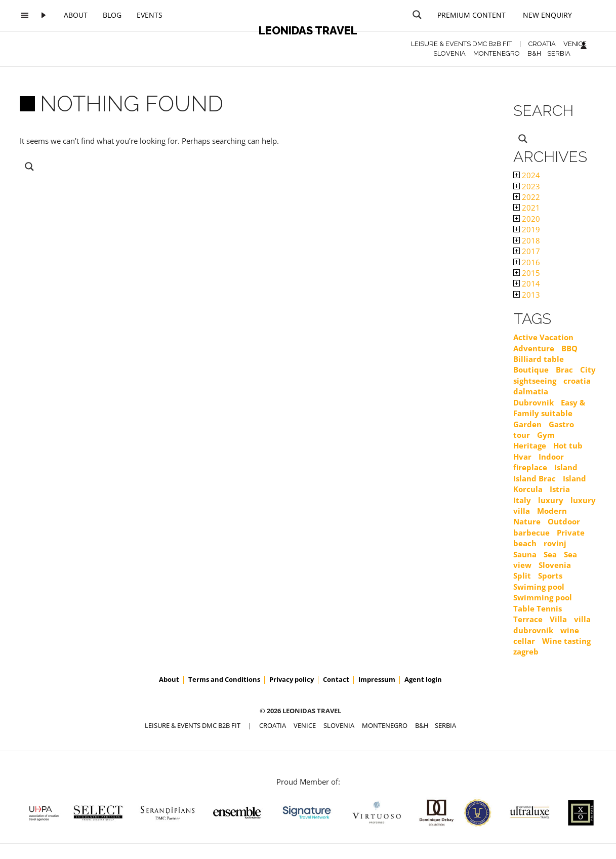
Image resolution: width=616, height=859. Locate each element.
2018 (527, 240)
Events (150, 15)
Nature (527, 521)
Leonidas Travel (308, 30)
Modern (552, 511)
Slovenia (555, 565)
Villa (558, 619)
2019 (527, 229)
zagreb (526, 651)
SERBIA (559, 53)
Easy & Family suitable (549, 408)
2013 (527, 295)
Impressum (377, 679)
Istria (560, 489)
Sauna (525, 554)
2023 (527, 186)
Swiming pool (539, 587)
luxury (551, 500)
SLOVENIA (449, 53)
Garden (527, 424)
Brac (564, 370)
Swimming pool (543, 597)
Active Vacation (543, 337)
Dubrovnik (533, 402)
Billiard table (539, 359)
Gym (546, 435)
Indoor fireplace (539, 462)
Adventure (534, 348)
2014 (527, 283)
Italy (522, 500)
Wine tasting (566, 641)
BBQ (569, 348)
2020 (527, 219)
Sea (550, 554)
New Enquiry (547, 15)
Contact (336, 679)
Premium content (471, 15)
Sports (550, 576)
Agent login (423, 679)
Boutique (531, 370)
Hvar (522, 457)
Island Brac (535, 478)
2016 (527, 262)
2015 (527, 273)
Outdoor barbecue (547, 527)
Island (566, 467)
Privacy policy (292, 679)
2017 (527, 251)
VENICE (575, 44)
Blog (112, 15)
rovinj (555, 543)
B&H (534, 53)
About (76, 15)
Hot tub (568, 445)
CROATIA (542, 44)
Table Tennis (538, 608)
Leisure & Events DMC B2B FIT (461, 44)
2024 (527, 175)
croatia (577, 381)
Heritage (530, 445)
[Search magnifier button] (417, 15)
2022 (527, 197)
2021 (527, 208)
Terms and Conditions (224, 679)
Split (522, 576)
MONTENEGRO (497, 53)
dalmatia (531, 391)
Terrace (528, 619)
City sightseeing (555, 375)
